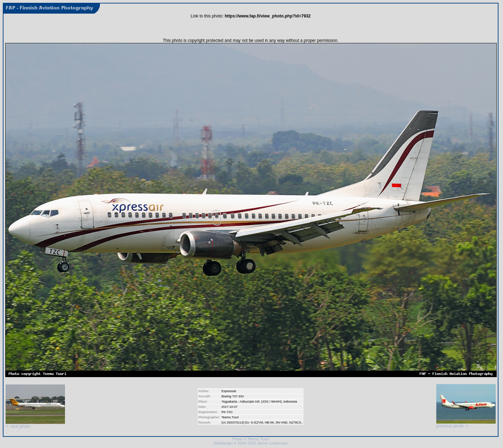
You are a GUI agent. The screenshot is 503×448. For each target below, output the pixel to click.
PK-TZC (227, 412)
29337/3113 (235, 423)
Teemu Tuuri (230, 417)
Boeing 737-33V (233, 396)
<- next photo (35, 424)
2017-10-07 (229, 407)
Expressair (229, 391)
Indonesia (290, 402)
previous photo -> (466, 424)
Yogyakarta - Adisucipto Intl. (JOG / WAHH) (251, 402)
